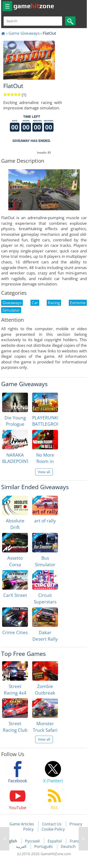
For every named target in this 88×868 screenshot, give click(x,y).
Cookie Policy (53, 829)
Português (44, 846)
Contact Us (52, 824)
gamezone (34, 6)
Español (55, 841)
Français (77, 841)
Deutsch (68, 846)
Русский (33, 841)
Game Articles (22, 824)
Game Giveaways (24, 33)
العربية (22, 846)
